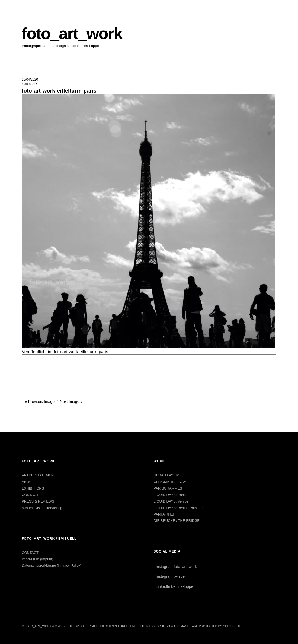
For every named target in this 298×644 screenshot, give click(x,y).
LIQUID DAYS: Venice (171, 501)
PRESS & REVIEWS (38, 501)
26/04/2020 (30, 80)
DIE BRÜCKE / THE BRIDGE (177, 521)
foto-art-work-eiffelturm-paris (81, 352)
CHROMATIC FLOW (170, 482)
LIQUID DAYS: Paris (170, 495)
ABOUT (28, 482)
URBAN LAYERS (167, 475)
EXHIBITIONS (33, 488)
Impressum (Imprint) (37, 559)
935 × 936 (30, 84)
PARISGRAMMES (168, 488)
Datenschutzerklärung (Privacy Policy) (52, 565)
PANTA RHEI (164, 514)
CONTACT (30, 495)
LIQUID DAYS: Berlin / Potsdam (179, 508)
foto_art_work (72, 34)
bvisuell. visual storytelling (42, 508)
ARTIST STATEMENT (39, 475)
